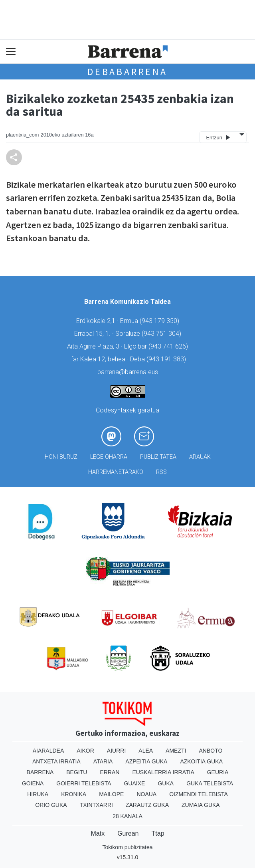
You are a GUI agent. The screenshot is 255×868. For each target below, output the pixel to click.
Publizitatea (158, 457)
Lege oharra (109, 457)
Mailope (111, 794)
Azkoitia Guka (201, 761)
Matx (98, 833)
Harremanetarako (116, 472)
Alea (146, 751)
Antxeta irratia (56, 761)
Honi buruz (61, 457)
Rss (161, 472)
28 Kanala (127, 816)
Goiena (33, 783)
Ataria (103, 761)
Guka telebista (210, 783)
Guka (166, 783)
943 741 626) (169, 346)
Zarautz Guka (147, 805)
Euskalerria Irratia (163, 772)
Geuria (218, 772)
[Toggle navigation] (11, 52)
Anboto (211, 751)
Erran (110, 772)
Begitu (77, 772)
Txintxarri (96, 805)
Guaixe (135, 783)
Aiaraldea (48, 751)
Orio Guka (51, 805)
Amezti (176, 751)
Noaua (146, 794)
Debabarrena (127, 72)
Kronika (74, 794)
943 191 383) (167, 359)
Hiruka (38, 794)
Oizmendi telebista (199, 794)
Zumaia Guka (201, 805)
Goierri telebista (84, 783)
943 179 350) (160, 321)
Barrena (40, 772)
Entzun (218, 137)
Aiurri (116, 751)
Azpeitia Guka (146, 761)
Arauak (200, 457)
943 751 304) (162, 334)
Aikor (85, 751)
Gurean (128, 833)
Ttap (158, 833)
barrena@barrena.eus (128, 372)
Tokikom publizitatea (127, 847)
